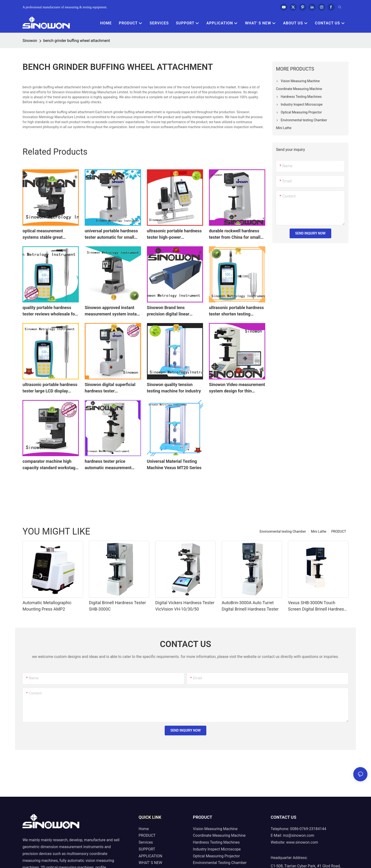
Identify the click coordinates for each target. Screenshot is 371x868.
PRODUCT (339, 531)
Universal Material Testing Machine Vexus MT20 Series (174, 464)
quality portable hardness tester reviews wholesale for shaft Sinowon (49, 311)
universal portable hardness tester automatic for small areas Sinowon (111, 234)
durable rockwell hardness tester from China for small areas (235, 234)
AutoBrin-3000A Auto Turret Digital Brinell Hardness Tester (250, 606)
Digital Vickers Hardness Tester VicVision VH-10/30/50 (185, 606)
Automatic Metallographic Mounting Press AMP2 (47, 606)
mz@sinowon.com (299, 835)
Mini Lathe (319, 531)
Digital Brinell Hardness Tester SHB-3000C (117, 606)
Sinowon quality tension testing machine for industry (174, 388)
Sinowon (30, 41)
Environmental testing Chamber (283, 531)
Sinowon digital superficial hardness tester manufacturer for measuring (112, 388)
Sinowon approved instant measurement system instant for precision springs (113, 311)
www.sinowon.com (302, 842)
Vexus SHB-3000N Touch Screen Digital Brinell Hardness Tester (317, 606)
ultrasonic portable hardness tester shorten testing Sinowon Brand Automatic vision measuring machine (236, 311)
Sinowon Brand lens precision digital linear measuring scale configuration (168, 311)
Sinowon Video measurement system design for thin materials (237, 388)
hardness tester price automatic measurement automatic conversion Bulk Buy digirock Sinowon (110, 465)
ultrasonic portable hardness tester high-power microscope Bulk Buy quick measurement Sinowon (174, 234)
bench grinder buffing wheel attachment (77, 41)
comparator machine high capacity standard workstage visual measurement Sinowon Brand (50, 465)
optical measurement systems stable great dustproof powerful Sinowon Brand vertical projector (50, 234)
